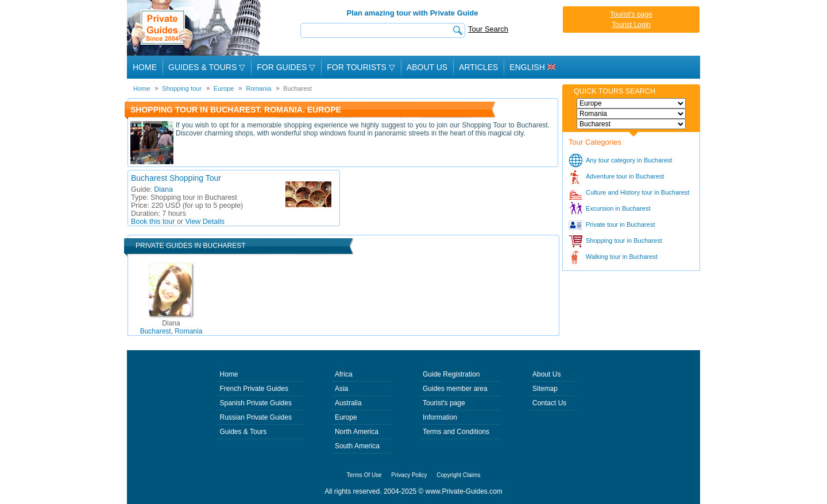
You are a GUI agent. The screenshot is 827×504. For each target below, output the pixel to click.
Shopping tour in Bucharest (624, 241)
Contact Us (549, 403)
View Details (205, 222)
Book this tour (153, 222)
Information (440, 417)
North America (357, 432)
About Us (427, 67)
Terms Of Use (364, 475)
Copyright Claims (458, 475)
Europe (346, 417)
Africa (344, 374)
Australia (348, 403)
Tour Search (488, 29)
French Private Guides (254, 389)
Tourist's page (631, 14)
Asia (341, 389)
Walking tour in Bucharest (622, 257)
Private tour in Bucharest (620, 224)
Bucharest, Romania (171, 327)
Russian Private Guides (256, 417)
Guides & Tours (244, 432)
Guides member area (455, 389)
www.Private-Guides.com (464, 491)
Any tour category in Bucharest (629, 160)
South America (357, 446)
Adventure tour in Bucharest (625, 176)
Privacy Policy (409, 475)
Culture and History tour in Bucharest (637, 192)
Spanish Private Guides (256, 403)
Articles (478, 67)
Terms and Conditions (456, 432)
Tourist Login (631, 25)
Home (145, 67)
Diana (163, 189)
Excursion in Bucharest (618, 208)
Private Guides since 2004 (195, 28)
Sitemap (545, 389)
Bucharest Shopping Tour (176, 178)
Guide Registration (451, 374)
